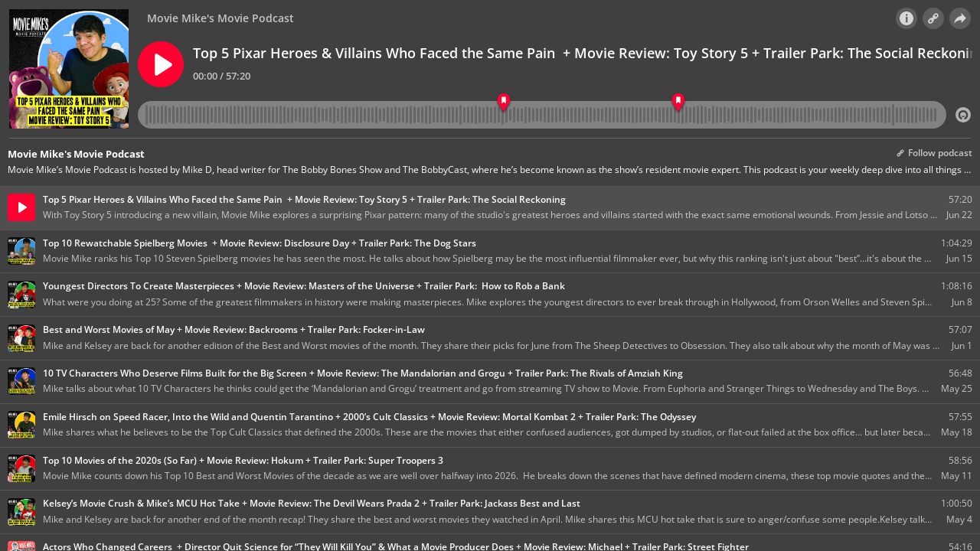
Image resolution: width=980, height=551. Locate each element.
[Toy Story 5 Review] (503, 103)
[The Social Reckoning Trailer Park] (678, 103)
